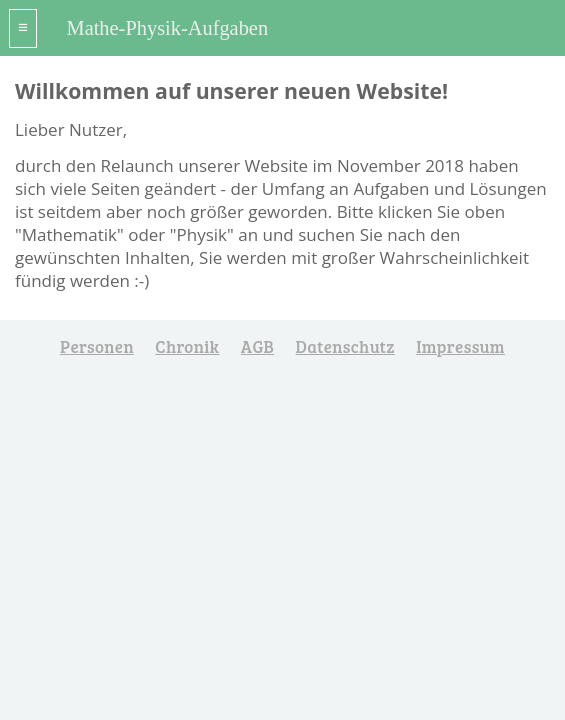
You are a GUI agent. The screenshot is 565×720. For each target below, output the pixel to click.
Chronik (187, 346)
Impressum (460, 346)
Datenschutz (345, 346)
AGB (257, 346)
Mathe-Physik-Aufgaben (168, 28)
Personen (97, 346)
